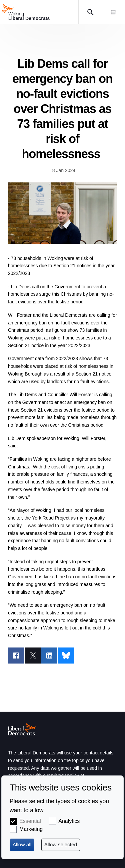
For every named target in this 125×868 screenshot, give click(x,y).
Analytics (69, 821)
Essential (30, 821)
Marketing (31, 829)
